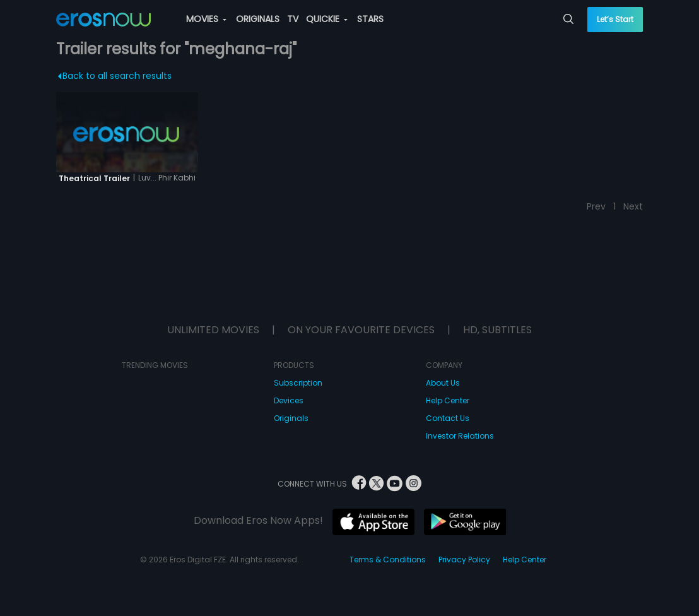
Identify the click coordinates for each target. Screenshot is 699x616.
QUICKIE (327, 19)
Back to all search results (115, 76)
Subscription (298, 383)
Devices (289, 400)
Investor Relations (460, 436)
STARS (370, 19)
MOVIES (206, 19)
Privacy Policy (464, 560)
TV (293, 19)
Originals (291, 418)
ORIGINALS (258, 19)
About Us (443, 383)
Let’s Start (615, 19)
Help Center (448, 400)
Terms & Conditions (388, 560)
